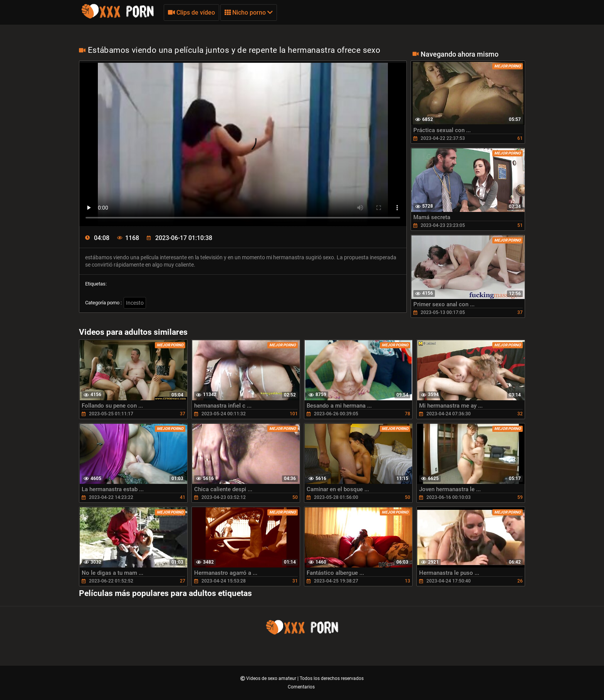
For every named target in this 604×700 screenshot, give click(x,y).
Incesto (135, 303)
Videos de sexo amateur (272, 678)
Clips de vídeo (191, 13)
